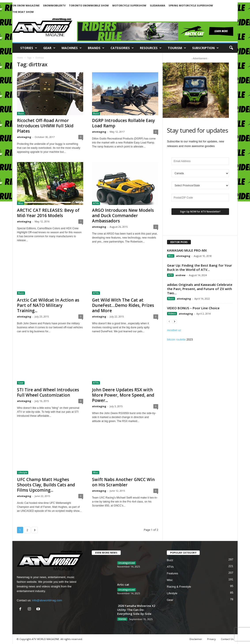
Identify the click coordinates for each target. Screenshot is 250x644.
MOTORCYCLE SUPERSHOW (129, 5)
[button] (231, 48)
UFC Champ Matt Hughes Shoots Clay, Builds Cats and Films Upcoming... (46, 485)
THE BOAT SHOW (23, 12)
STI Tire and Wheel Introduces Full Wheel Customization (48, 392)
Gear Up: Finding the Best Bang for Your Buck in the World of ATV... (199, 267)
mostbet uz (174, 330)
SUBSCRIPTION (205, 48)
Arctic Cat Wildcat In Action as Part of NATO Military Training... (48, 305)
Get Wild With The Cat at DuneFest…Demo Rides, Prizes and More (123, 305)
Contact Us (227, 639)
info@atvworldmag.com (47, 600)
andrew (180, 275)
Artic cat (123, 585)
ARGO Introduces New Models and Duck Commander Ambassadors (123, 216)
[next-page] (175, 321)
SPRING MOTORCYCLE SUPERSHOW (191, 5)
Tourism (177, 48)
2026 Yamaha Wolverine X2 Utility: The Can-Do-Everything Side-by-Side (136, 610)
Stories (29, 48)
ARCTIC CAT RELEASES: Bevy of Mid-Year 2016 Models (48, 213)
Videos (172, 313)
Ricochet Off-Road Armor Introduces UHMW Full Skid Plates (45, 126)
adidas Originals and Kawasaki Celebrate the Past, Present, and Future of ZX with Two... (200, 289)
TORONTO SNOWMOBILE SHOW (89, 5)
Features (172, 573)
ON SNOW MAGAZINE (26, 5)
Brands (96, 48)
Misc (21, 203)
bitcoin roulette (176, 339)
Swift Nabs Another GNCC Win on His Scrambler (123, 482)
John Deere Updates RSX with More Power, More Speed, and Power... (123, 395)
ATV (170, 275)
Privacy (211, 639)
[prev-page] (169, 321)
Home (20, 58)
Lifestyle (23, 472)
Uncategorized (127, 563)
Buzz (21, 113)
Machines (72, 48)
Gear (49, 48)
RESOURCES (151, 48)
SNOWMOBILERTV (54, 5)
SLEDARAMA (158, 5)
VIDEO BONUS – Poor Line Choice (193, 308)
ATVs (96, 203)
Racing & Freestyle (179, 587)
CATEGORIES (122, 48)
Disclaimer (196, 639)
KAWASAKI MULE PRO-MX (187, 250)
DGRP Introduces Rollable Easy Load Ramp (123, 123)
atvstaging (24, 137)
